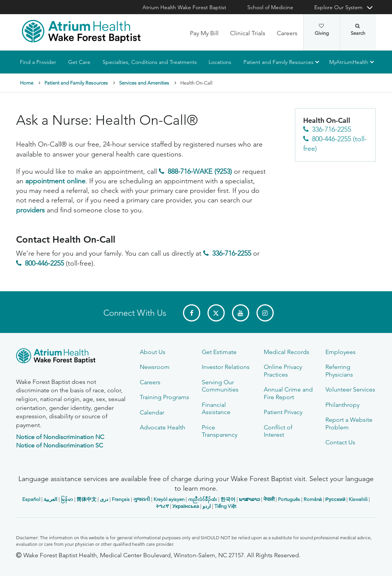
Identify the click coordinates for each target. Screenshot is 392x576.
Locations (220, 62)
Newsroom (155, 367)
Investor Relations (226, 367)
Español (31, 499)
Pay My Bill (204, 33)
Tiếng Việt (225, 506)
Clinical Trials (248, 33)
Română (313, 499)
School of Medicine (270, 7)
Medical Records (287, 352)
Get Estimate (219, 352)
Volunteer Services (350, 389)
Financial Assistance (216, 408)
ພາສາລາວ (249, 499)
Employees (341, 352)
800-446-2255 (44, 263)
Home (27, 83)
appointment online (55, 181)
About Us (153, 352)
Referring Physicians (339, 370)
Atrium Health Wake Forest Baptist (184, 7)
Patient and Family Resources (278, 62)
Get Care (79, 62)
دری (104, 499)
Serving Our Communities (220, 386)
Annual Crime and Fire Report (288, 393)
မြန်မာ (67, 499)
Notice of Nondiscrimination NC (60, 437)
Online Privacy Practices (283, 370)
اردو (207, 506)
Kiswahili (358, 499)
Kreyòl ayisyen (169, 499)
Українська (186, 506)
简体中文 (87, 499)
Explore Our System (338, 7)
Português (289, 499)
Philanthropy (342, 405)
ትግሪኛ (162, 506)
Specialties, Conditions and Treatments (150, 62)
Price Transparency (220, 431)
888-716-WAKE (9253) (200, 171)
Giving (322, 30)
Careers (287, 33)
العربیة (51, 499)
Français (121, 499)
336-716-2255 (232, 254)
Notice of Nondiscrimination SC (60, 445)
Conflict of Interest (278, 431)
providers (30, 210)
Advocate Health (163, 427)
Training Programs (164, 397)
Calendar (152, 412)
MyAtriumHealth (349, 62)
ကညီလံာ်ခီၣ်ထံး (203, 499)
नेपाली (269, 499)
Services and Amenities (144, 83)
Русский (336, 499)
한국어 (228, 499)
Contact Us (340, 442)
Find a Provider (38, 62)
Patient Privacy (283, 412)
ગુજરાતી (142, 499)
